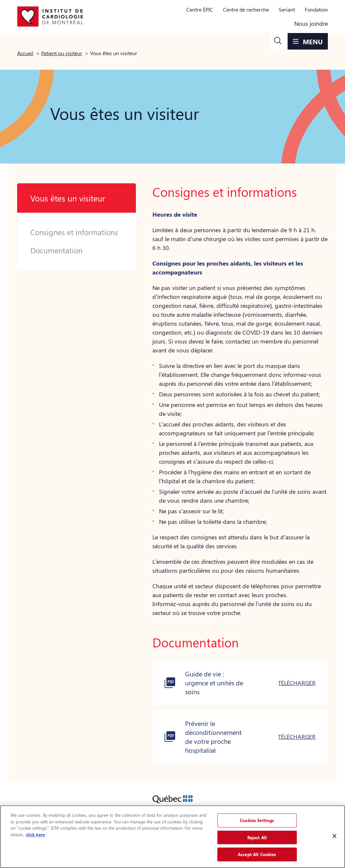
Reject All (257, 837)
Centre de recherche (246, 9)
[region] (172, 837)
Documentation (56, 250)
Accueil (25, 53)
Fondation (316, 9)
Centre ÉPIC (200, 9)
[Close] (334, 836)
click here (35, 834)
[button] (278, 41)
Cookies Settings (257, 820)
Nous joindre (311, 23)
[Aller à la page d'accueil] (50, 17)
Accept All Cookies (257, 854)
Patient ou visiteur (62, 53)
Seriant (287, 9)
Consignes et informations (74, 232)
